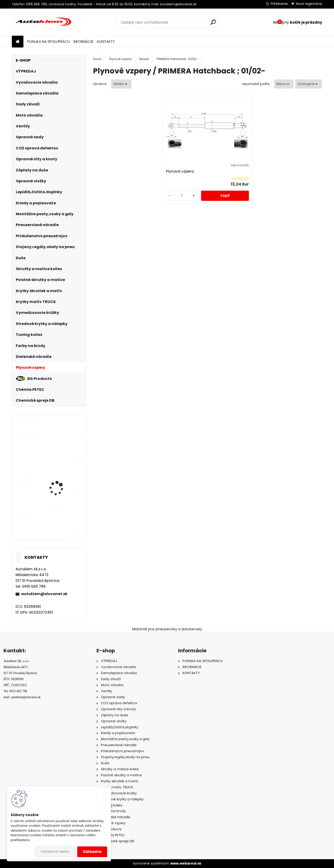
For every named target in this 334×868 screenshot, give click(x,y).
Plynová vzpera (198, 171)
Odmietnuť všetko (55, 852)
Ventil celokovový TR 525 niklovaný (62, 438)
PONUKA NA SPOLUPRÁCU (48, 42)
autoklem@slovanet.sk (44, 594)
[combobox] (284, 84)
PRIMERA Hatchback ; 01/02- (177, 59)
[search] (213, 22)
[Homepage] (18, 42)
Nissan (144, 59)
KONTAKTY (106, 42)
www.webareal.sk (186, 863)
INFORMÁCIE (83, 42)
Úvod (97, 59)
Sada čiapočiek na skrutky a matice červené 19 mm (57, 516)
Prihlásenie (279, 4)
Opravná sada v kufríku (62, 474)
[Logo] (44, 22)
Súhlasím (92, 852)
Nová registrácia (309, 4)
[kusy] (192, 200)
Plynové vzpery (120, 59)
